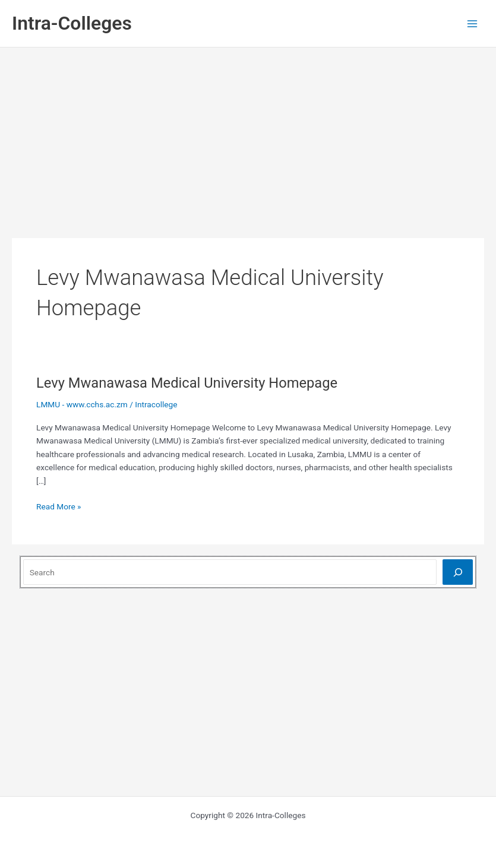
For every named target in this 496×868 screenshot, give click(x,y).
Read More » (59, 507)
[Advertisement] (248, 137)
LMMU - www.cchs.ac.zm (82, 404)
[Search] (458, 572)
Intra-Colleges (72, 23)
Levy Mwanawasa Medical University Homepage (187, 383)
